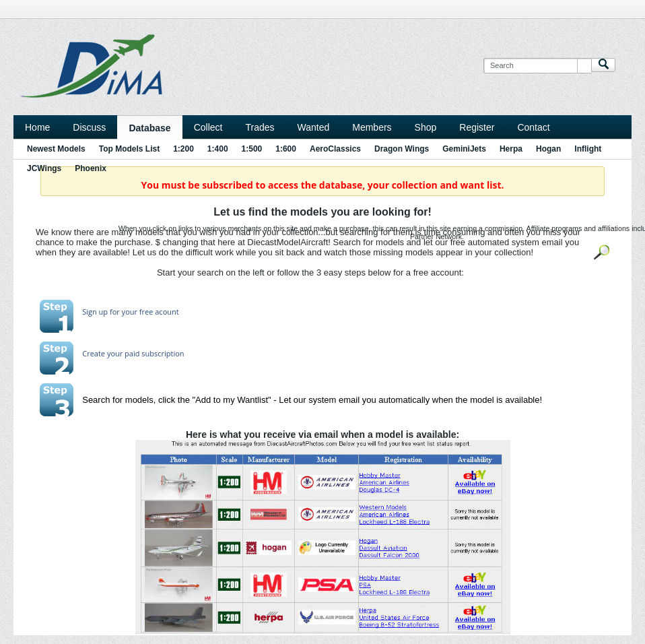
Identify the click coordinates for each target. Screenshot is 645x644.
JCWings (44, 168)
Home (37, 127)
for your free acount (143, 312)
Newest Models (56, 149)
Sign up (95, 312)
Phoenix (91, 168)
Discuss (89, 127)
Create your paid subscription (133, 353)
